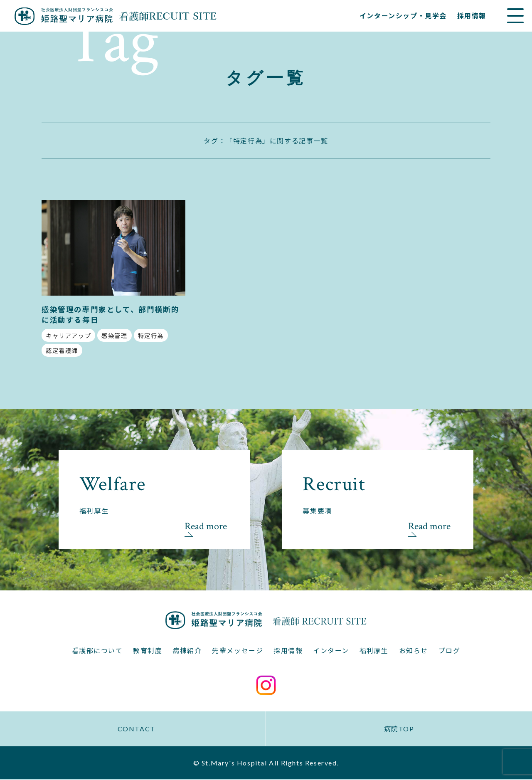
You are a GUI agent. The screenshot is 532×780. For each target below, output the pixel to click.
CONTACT (136, 729)
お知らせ (414, 651)
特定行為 (151, 336)
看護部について (97, 651)
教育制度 (148, 651)
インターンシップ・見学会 (403, 16)
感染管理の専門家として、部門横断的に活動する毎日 (110, 315)
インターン (331, 651)
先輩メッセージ (238, 651)
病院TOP (399, 729)
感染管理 (114, 336)
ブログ (449, 651)
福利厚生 (374, 651)
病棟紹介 (187, 651)
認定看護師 (62, 351)
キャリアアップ (68, 336)
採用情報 (472, 16)
